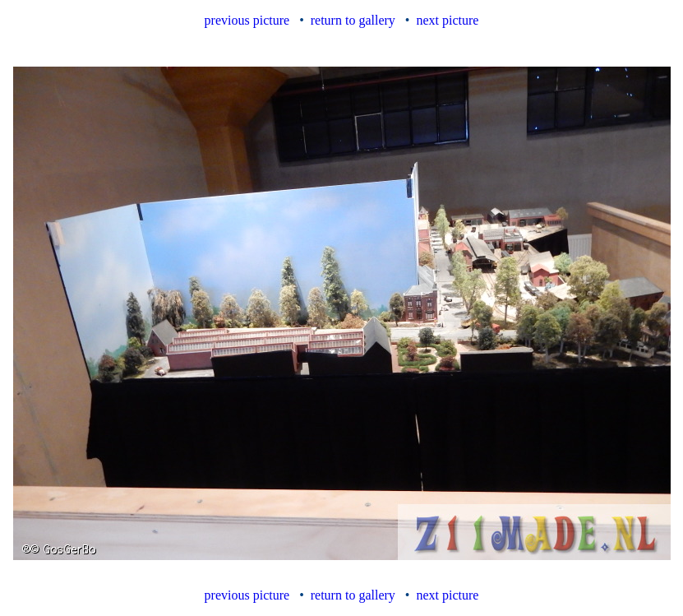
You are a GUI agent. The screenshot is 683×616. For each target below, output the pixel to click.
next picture (447, 20)
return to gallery (353, 20)
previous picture (247, 20)
